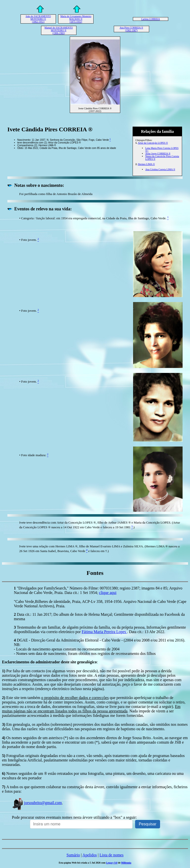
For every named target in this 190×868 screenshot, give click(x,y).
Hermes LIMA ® (146, 164)
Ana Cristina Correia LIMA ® (160, 169)
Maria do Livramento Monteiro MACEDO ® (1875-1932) (76, 19)
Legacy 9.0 (112, 863)
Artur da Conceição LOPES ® (153, 143)
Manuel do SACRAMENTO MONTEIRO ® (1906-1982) (59, 30)
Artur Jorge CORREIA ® (158, 154)
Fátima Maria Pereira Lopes (104, 632)
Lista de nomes (111, 855)
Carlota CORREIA (151, 19)
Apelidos (90, 855)
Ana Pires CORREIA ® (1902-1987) (131, 29)
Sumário (73, 855)
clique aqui (108, 593)
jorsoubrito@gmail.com (37, 803)
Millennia (126, 863)
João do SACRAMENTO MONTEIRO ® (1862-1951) (38, 19)
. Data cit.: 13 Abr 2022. (146, 632)
